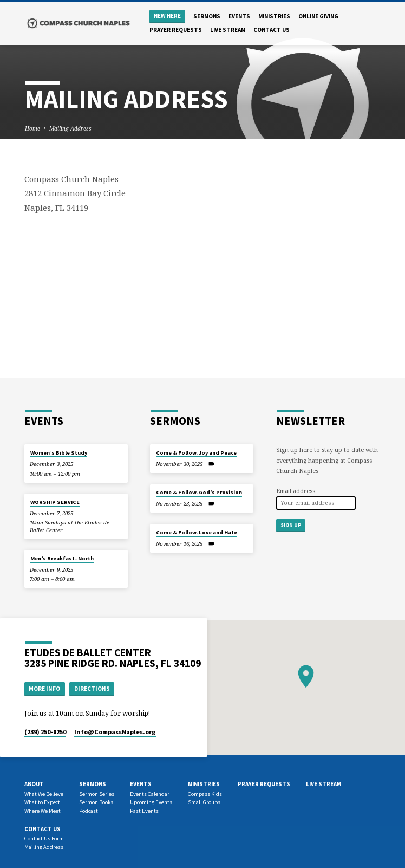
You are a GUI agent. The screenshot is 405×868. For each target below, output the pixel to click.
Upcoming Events (151, 802)
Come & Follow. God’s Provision (199, 492)
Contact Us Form (44, 838)
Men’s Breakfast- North (62, 558)
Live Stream (228, 30)
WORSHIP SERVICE (55, 502)
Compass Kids (205, 794)
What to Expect (42, 802)
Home (32, 128)
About (34, 784)
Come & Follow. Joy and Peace (196, 453)
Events (239, 16)
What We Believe (44, 794)
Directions (92, 689)
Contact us (272, 30)
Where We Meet (43, 811)
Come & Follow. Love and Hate (197, 532)
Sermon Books (96, 802)
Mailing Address (70, 128)
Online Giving (318, 16)
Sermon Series (97, 794)
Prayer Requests (176, 30)
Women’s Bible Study (59, 453)
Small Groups (204, 802)
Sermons (207, 16)
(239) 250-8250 (45, 732)
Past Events (144, 811)
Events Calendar (150, 794)
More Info (44, 689)
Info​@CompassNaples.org (115, 732)
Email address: (296, 491)
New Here (167, 16)
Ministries (274, 16)
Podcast (89, 811)
